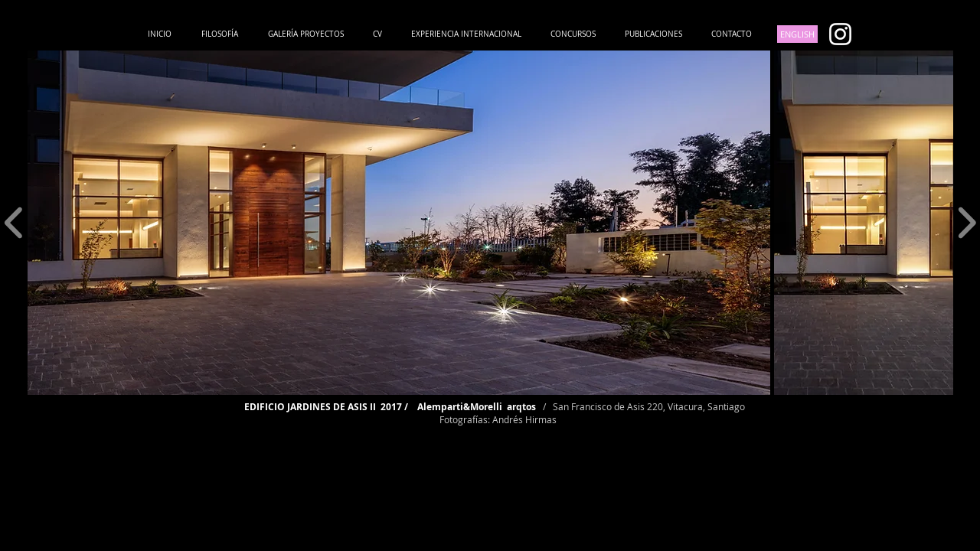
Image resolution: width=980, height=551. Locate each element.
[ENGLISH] (797, 34)
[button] (399, 223)
